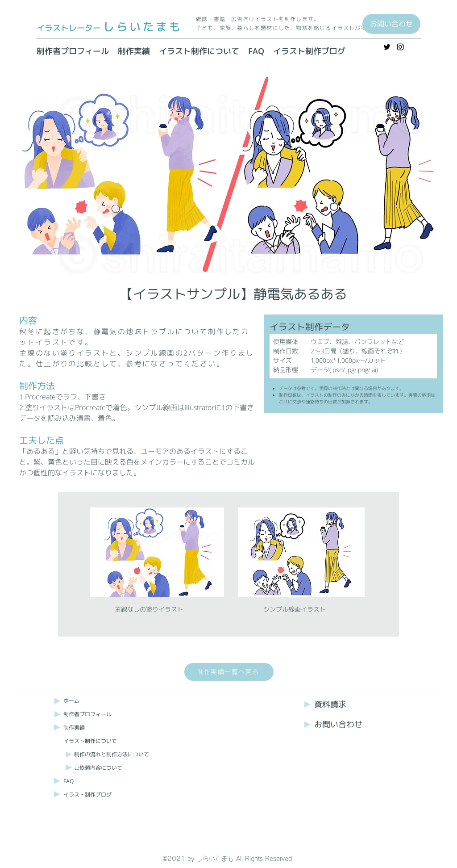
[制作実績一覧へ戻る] (229, 672)
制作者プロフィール (87, 714)
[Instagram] (400, 47)
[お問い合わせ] (391, 24)
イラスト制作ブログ (87, 795)
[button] (199, 51)
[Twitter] (387, 47)
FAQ (69, 781)
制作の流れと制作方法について (112, 754)
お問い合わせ (338, 724)
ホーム (71, 701)
